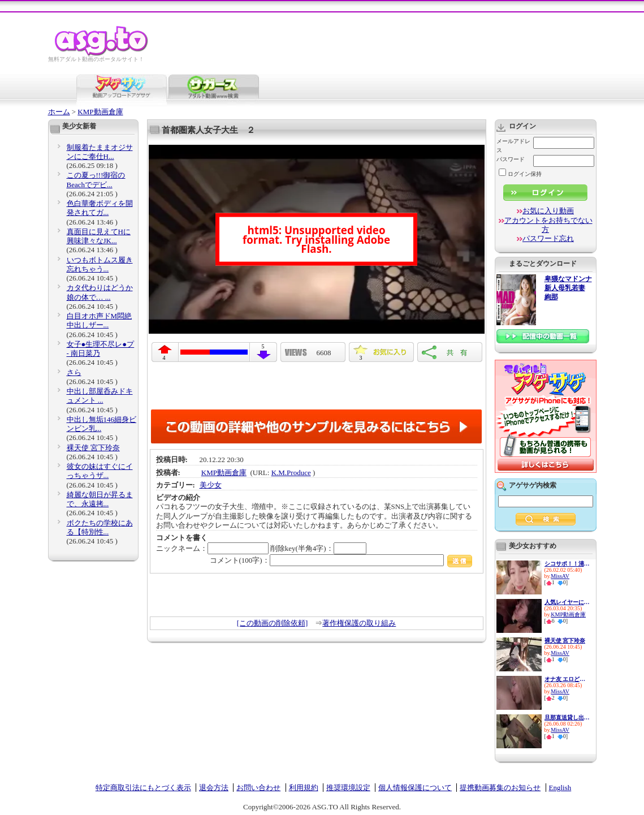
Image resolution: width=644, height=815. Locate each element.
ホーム (59, 112)
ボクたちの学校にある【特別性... (100, 527)
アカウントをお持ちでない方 (548, 225)
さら (74, 372)
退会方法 (214, 788)
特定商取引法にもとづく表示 (143, 788)
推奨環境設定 (348, 788)
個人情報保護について (415, 788)
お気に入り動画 (548, 211)
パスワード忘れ (548, 238)
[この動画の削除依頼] (273, 623)
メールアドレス (513, 146)
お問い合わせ (258, 788)
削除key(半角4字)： (318, 548)
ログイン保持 (520, 174)
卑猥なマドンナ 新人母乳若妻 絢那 (568, 288)
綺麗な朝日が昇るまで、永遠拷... (100, 499)
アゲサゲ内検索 (533, 485)
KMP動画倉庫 (100, 112)
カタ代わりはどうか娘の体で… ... (100, 292)
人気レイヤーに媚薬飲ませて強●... (567, 602)
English (560, 788)
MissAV (560, 576)
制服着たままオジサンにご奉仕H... (100, 152)
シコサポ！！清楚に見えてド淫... (567, 564)
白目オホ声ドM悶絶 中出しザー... (100, 320)
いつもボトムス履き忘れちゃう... (100, 264)
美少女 (211, 485)
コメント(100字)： (341, 560)
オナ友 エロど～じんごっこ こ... (567, 679)
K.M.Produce (291, 473)
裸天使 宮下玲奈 (93, 448)
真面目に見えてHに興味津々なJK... (99, 236)
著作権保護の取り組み (359, 623)
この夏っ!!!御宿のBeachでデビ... (96, 180)
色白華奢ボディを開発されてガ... (100, 208)
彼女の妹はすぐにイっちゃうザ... (100, 471)
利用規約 (304, 788)
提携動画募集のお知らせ (500, 788)
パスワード (511, 159)
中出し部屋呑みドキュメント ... (100, 396)
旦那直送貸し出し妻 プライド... (567, 717)
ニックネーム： (212, 548)
